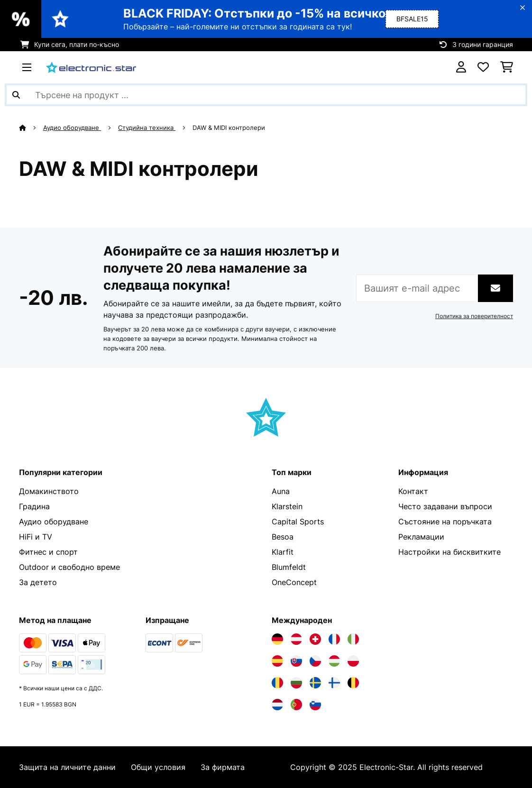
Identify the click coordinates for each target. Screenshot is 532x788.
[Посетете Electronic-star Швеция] (315, 683)
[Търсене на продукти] (266, 95)
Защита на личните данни (67, 767)
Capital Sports (298, 522)
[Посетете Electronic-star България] (296, 683)
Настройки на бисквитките (449, 552)
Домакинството (49, 491)
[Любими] (483, 67)
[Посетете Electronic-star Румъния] (277, 683)
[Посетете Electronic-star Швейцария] (315, 639)
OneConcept (294, 582)
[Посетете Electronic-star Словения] (315, 705)
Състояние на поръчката (445, 522)
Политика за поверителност (474, 316)
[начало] (31, 128)
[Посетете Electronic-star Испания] (277, 661)
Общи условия (158, 767)
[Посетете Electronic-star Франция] (334, 639)
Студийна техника (147, 128)
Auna (281, 491)
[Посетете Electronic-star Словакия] (296, 661)
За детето (38, 582)
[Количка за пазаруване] (507, 67)
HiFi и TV (36, 537)
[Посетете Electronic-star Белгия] (353, 683)
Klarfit (283, 552)
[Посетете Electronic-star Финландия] (334, 683)
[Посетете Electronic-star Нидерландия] (277, 705)
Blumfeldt (289, 567)
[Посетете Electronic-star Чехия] (315, 661)
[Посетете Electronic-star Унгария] (334, 661)
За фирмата (223, 767)
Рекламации (421, 537)
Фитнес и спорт (48, 552)
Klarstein (287, 506)
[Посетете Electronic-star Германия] (277, 639)
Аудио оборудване (72, 128)
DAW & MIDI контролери (230, 128)
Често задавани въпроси (445, 506)
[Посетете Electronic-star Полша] (353, 661)
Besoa (283, 537)
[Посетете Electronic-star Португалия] (296, 705)
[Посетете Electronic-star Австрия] (296, 639)
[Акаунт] (461, 67)
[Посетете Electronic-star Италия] (353, 639)
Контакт (413, 491)
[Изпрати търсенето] (16, 95)
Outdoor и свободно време (69, 567)
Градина (34, 506)
